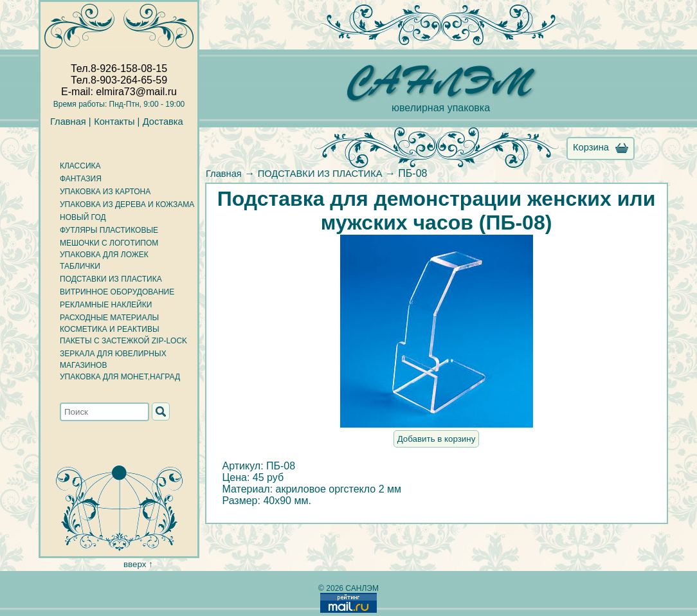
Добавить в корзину (437, 439)
